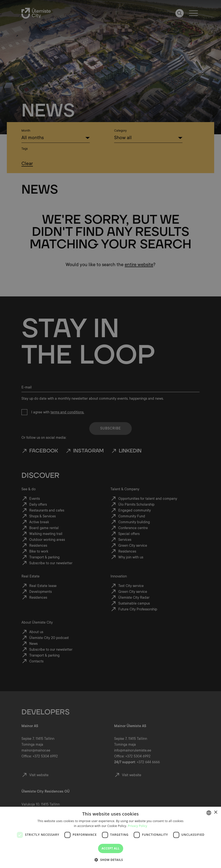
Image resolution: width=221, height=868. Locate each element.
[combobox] (209, 813)
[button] (110, 859)
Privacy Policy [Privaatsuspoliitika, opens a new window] (137, 826)
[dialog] (110, 837)
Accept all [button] (110, 848)
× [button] (216, 812)
